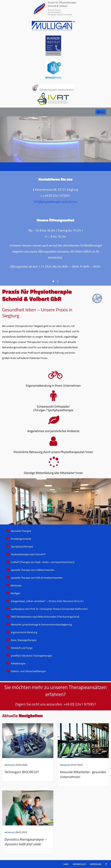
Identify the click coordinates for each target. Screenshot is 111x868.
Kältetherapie (18, 663)
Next (107, 197)
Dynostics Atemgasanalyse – (26, 842)
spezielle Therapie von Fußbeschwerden (33, 570)
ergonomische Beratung (24, 632)
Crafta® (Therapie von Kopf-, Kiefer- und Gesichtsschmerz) (43, 562)
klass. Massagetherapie (24, 640)
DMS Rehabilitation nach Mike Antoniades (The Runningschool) (45, 617)
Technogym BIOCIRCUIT (22, 772)
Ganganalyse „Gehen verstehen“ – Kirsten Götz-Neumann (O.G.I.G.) (47, 601)
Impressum (96, 864)
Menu (101, 112)
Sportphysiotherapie (22, 547)
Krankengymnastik (21, 539)
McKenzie (16, 585)
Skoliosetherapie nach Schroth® (28, 554)
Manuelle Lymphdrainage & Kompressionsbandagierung (41, 624)
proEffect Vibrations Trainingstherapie (32, 656)
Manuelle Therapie (21, 531)
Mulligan (16, 593)
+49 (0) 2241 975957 (80, 704)
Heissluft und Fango (22, 648)
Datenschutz (79, 864)
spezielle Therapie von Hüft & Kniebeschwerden (37, 578)
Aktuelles (9, 765)
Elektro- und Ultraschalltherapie (28, 671)
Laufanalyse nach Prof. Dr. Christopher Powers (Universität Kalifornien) (49, 609)
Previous (4, 197)
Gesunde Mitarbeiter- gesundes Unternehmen (83, 774)
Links (66, 864)
